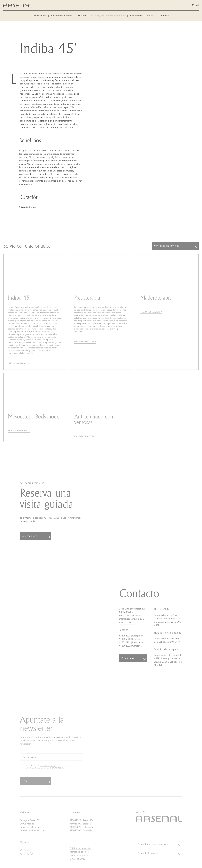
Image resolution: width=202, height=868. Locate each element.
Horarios (82, 16)
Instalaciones (39, 16)
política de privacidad (47, 770)
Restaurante (136, 16)
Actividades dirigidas (62, 16)
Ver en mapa (127, 625)
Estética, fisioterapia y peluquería (108, 16)
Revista (151, 16)
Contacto (164, 16)
